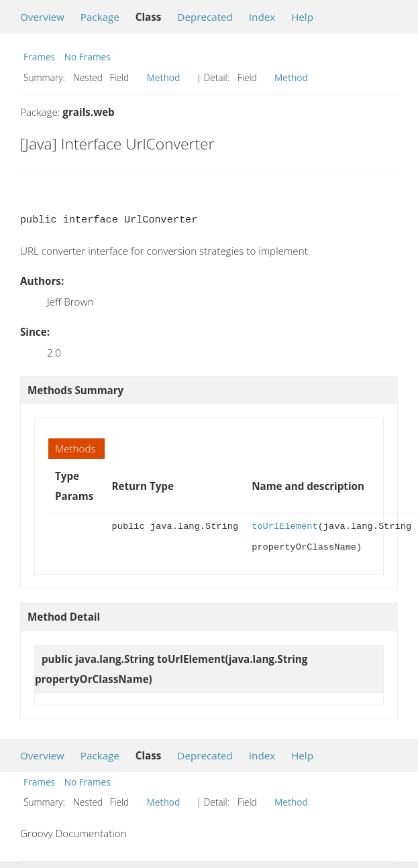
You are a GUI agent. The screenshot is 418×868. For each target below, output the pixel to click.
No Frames (88, 57)
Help (302, 17)
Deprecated (205, 17)
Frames (39, 57)
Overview (42, 17)
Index (262, 17)
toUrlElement (284, 526)
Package (100, 17)
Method (164, 77)
